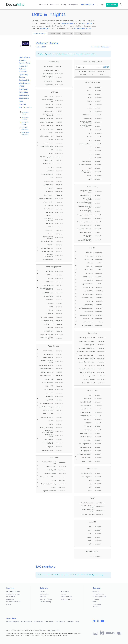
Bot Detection (38, 622)
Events (95, 602)
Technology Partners (100, 597)
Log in (40, 54)
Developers (73, 5)
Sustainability (25, 80)
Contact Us (97, 607)
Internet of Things (46, 599)
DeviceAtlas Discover (13, 602)
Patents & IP (97, 599)
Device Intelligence (13, 622)
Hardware (23, 66)
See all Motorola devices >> (101, 47)
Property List (45, 28)
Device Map (10, 599)
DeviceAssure (11, 597)
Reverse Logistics (66, 597)
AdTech (43, 591)
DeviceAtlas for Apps (13, 594)
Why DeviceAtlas (98, 594)
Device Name (25, 57)
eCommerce (65, 591)
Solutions (54, 5)
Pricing (64, 5)
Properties (67, 34)
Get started (112, 5)
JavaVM (22, 104)
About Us (96, 591)
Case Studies (49, 622)
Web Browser (25, 83)
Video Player (24, 95)
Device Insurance (67, 599)
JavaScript (24, 89)
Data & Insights (87, 5)
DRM (21, 101)
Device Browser (67, 23)
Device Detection (26, 622)
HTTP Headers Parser (82, 28)
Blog (77, 622)
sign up (47, 54)
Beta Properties (26, 107)
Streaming (24, 92)
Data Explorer (87, 23)
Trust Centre (97, 604)
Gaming (63, 594)
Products (44, 5)
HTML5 (22, 86)
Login (102, 5)
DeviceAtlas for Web (13, 591)
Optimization (44, 594)
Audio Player (24, 98)
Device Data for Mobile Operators (88, 575)
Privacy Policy (56, 630)
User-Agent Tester (83, 34)
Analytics (43, 597)
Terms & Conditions (46, 630)
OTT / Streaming (46, 602)
